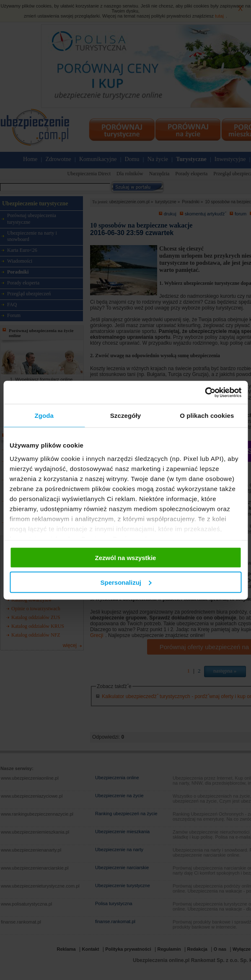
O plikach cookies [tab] (207, 416)
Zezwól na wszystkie (126, 558)
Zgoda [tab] (44, 416)
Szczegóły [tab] (125, 416)
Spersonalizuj (126, 582)
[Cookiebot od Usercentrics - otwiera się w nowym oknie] (205, 392)
